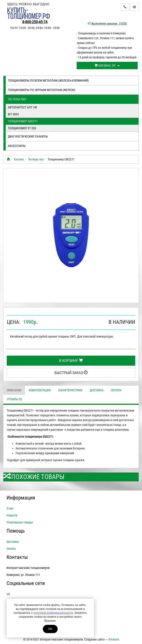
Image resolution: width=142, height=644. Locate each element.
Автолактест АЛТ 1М (22, 107)
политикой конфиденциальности (53, 613)
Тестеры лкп (17, 99)
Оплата (116, 390)
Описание (14, 390)
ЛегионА (114, 639)
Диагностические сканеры (28, 136)
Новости (12, 515)
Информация (21, 498)
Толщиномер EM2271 (23, 121)
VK (8, 594)
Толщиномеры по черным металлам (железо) (42, 90)
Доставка (97, 390)
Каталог (19, 159)
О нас (10, 508)
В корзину (71, 361)
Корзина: (107, 66)
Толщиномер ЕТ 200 (22, 128)
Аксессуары (17, 146)
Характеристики (70, 390)
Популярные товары (20, 522)
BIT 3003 (13, 114)
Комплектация (40, 390)
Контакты (17, 557)
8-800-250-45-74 (35, 22)
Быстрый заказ (71, 373)
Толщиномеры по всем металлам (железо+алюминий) (48, 81)
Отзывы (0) (14, 399)
